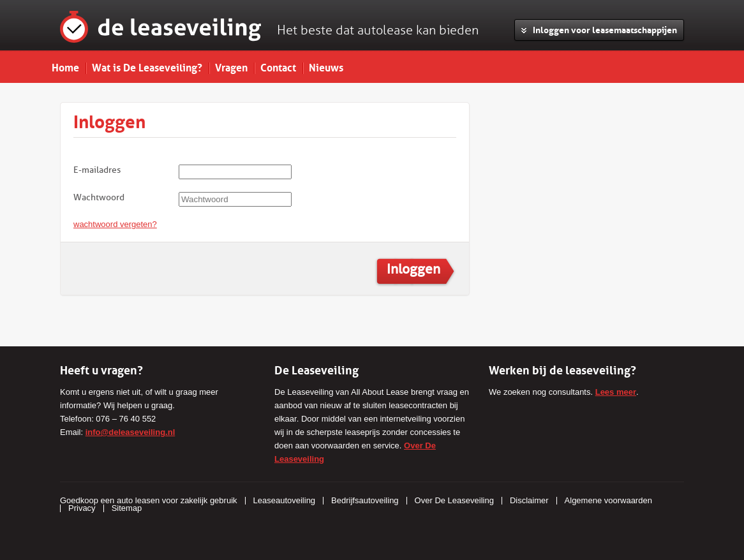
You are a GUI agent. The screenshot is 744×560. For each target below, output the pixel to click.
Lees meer (616, 392)
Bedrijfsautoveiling (365, 500)
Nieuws (326, 66)
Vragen (231, 66)
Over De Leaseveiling (454, 500)
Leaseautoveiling (285, 500)
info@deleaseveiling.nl (130, 432)
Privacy (82, 508)
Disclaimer (529, 500)
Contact (278, 66)
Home (65, 66)
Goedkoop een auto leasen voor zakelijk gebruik (149, 500)
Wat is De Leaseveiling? (147, 66)
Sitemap (127, 508)
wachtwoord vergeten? (115, 224)
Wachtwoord (99, 197)
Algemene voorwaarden (608, 500)
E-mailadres (97, 170)
